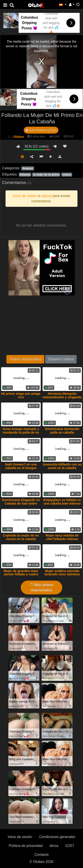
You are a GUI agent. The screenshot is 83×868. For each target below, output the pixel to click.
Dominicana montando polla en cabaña (62, 431)
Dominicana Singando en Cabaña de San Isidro (21, 502)
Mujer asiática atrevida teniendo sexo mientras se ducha (62, 574)
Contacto (41, 855)
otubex (67, 175)
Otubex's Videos (61, 359)
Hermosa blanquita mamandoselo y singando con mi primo (62, 397)
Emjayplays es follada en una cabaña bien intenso (62, 502)
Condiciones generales (57, 837)
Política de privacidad (26, 846)
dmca (54, 846)
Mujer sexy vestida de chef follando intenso (62, 537)
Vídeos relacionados (25, 359)
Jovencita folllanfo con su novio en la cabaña (62, 466)
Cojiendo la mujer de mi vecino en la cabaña (21, 537)
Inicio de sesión (20, 837)
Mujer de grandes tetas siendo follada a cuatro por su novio (21, 574)
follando (25, 175)
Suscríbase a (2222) (41, 130)
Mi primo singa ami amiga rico (21, 395)
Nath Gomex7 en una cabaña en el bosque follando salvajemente (21, 468)
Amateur (28, 168)
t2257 (70, 846)
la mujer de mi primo (46, 175)
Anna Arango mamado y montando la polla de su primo (21, 432)
